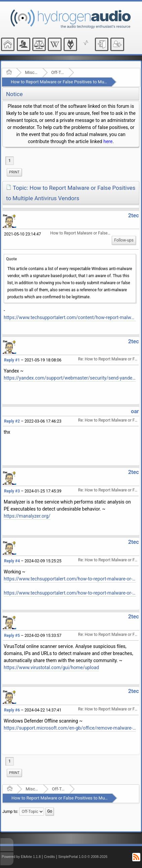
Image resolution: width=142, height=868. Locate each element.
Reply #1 (12, 360)
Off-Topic (58, 72)
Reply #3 (12, 491)
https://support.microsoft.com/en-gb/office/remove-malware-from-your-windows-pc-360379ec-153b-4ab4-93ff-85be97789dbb (70, 728)
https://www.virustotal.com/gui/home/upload (51, 667)
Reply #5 (12, 636)
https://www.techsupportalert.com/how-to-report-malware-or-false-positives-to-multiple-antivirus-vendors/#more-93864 (70, 579)
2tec (134, 215)
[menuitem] (14, 172)
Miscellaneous (31, 72)
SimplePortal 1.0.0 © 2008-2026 (83, 857)
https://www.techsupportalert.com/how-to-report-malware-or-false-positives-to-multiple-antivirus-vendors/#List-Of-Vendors (70, 593)
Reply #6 (12, 710)
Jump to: (10, 812)
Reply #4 (12, 561)
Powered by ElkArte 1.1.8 (21, 857)
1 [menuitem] (10, 161)
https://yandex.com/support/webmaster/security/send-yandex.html (70, 378)
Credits (50, 857)
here (108, 141)
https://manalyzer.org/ (27, 516)
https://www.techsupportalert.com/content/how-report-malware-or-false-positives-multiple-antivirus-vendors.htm (70, 317)
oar (135, 411)
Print (14, 172)
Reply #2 (12, 421)
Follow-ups (124, 240)
